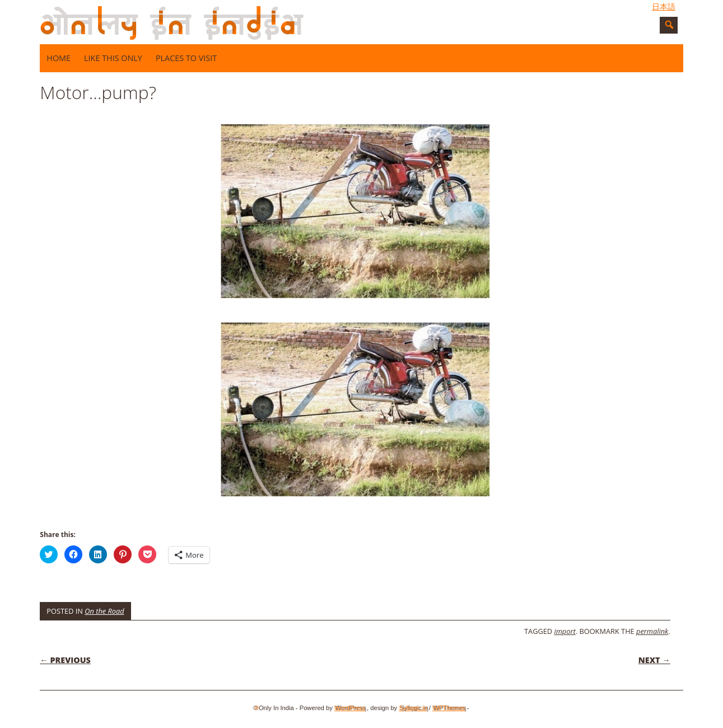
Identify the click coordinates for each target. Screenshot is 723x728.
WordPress (350, 708)
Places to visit (186, 58)
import (565, 631)
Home (59, 58)
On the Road (104, 611)
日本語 (664, 7)
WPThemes (449, 708)
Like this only (113, 58)
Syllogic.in (413, 708)
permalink (652, 631)
